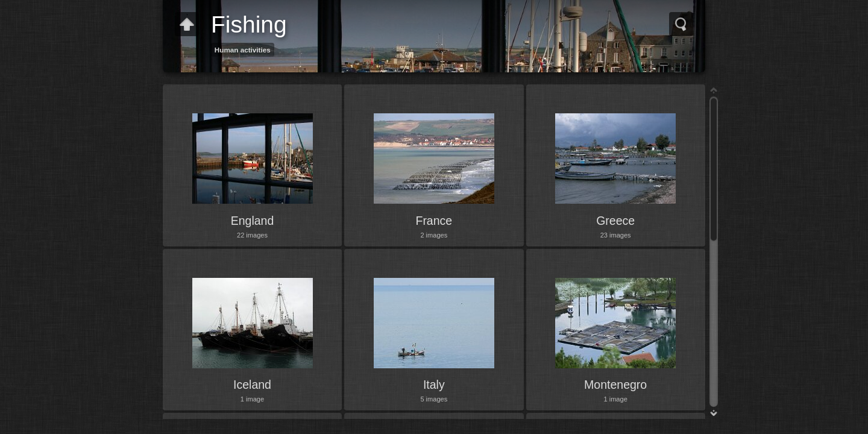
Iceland (252, 385)
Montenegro (615, 385)
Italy (434, 385)
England (253, 221)
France (434, 221)
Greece (615, 221)
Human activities (243, 50)
